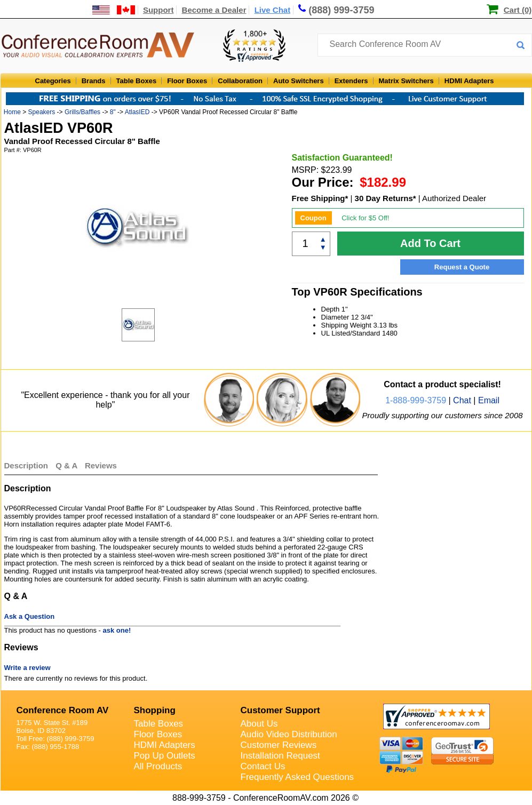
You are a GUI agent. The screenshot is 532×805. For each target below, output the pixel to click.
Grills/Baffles (82, 112)
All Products (158, 766)
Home (12, 112)
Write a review (27, 668)
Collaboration (240, 81)
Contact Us (263, 766)
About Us (259, 724)
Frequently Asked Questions (297, 777)
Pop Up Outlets (165, 756)
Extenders (351, 81)
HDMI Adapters (469, 81)
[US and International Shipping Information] (114, 10)
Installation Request (280, 756)
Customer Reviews (279, 745)
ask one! (117, 630)
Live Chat (273, 10)
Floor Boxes (187, 81)
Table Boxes (137, 81)
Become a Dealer (214, 10)
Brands (94, 81)
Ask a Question (30, 616)
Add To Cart (430, 243)
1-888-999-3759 (416, 400)
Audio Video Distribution (289, 734)
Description (26, 465)
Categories (53, 81)
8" (113, 112)
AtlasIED (137, 112)
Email (489, 400)
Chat (462, 400)
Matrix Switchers (406, 81)
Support (158, 10)
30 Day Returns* (386, 198)
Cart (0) (518, 10)
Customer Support (280, 710)
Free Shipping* (320, 198)
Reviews (101, 465)
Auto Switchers (299, 81)
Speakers (42, 112)
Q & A (68, 465)
